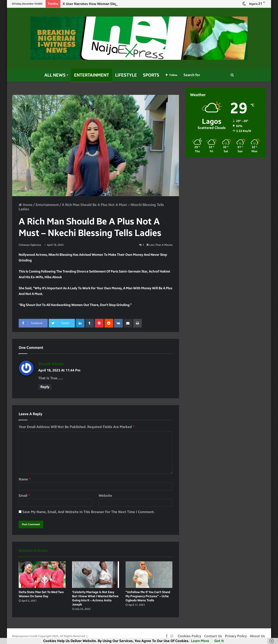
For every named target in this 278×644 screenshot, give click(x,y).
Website (105, 496)
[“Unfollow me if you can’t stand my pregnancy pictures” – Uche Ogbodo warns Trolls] (149, 575)
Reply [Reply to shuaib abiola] (45, 387)
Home (26, 205)
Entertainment (92, 75)
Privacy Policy (236, 636)
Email (24, 496)
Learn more (200, 641)
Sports (151, 75)
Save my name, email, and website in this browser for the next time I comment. (89, 512)
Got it (219, 641)
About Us (257, 636)
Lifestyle (126, 75)
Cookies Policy (189, 636)
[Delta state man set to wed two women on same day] (42, 575)
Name (25, 479)
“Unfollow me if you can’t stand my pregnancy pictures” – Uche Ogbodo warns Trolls (148, 596)
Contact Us (213, 636)
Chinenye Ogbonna (30, 245)
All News (55, 75)
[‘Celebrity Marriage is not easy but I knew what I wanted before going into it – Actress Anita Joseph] (96, 575)
